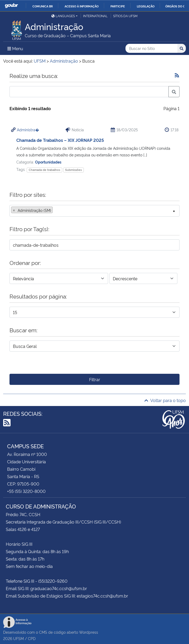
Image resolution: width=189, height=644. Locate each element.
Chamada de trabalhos (44, 170)
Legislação (146, 6)
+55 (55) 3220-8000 (26, 491)
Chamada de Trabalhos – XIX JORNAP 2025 (60, 140)
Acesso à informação (82, 6)
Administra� (28, 130)
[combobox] (95, 211)
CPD (32, 638)
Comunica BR (43, 6)
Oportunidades (48, 162)
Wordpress (89, 632)
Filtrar (95, 379)
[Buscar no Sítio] (151, 48)
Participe (118, 6)
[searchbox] (56, 210)
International (95, 16)
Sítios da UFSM (125, 16)
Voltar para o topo (165, 400)
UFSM (18, 638)
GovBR (11, 6)
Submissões (73, 170)
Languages (63, 16)
